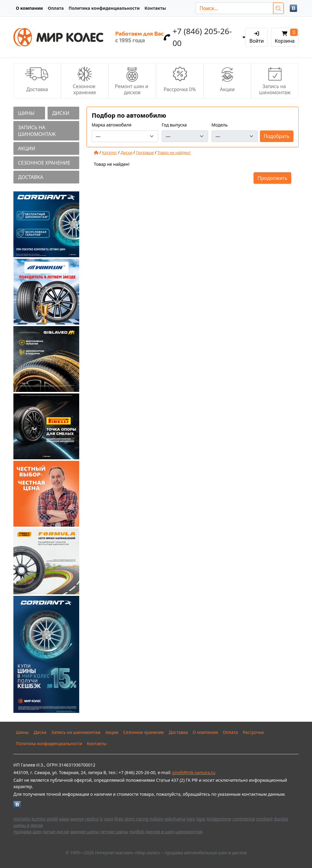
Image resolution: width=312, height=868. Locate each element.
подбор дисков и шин (152, 832)
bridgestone (219, 819)
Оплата (56, 8)
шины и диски (28, 825)
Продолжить (272, 178)
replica (92, 819)
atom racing (136, 819)
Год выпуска (174, 125)
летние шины (114, 832)
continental (244, 819)
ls (101, 819)
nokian (156, 819)
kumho (39, 819)
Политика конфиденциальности (104, 8)
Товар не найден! (174, 152)
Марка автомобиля (112, 125)
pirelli (52, 819)
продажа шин (28, 832)
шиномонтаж (189, 832)
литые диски (56, 832)
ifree (119, 819)
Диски (127, 152)
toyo (191, 819)
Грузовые (145, 152)
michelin (22, 819)
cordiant (264, 819)
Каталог (110, 152)
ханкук (77, 819)
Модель (220, 125)
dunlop (281, 819)
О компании (29, 8)
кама (64, 819)
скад (108, 819)
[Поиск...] (234, 8)
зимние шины (85, 832)
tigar (201, 819)
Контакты (155, 8)
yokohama (175, 819)
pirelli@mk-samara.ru (194, 772)
